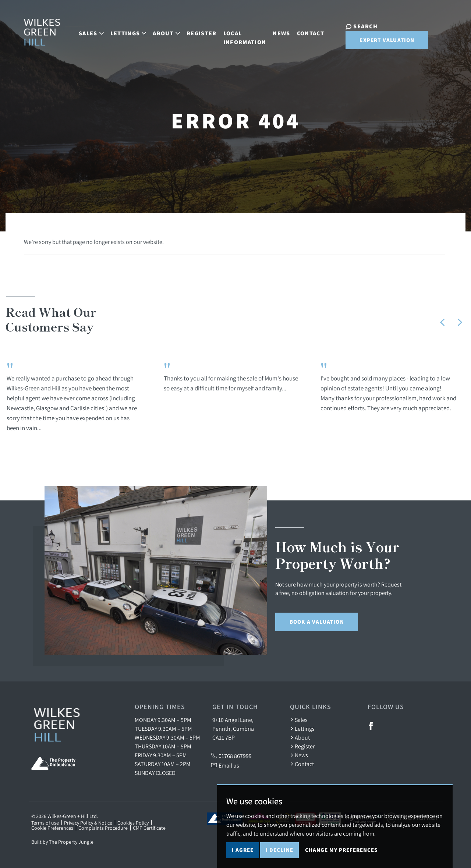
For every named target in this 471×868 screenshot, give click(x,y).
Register (195, 32)
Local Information (238, 37)
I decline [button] (279, 852)
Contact (304, 32)
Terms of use (45, 823)
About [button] (160, 32)
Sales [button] (85, 32)
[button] (442, 322)
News (275, 32)
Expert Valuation (377, 42)
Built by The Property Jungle (62, 842)
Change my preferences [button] (341, 852)
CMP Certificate (149, 828)
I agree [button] (243, 852)
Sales (299, 720)
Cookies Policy (133, 823)
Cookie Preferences (52, 828)
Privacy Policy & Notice (88, 823)
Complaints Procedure (103, 828)
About (300, 737)
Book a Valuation (317, 622)
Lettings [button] (122, 32)
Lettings (302, 729)
